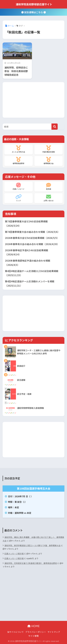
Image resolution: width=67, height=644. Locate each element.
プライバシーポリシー (36, 632)
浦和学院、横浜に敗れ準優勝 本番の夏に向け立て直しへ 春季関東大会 (33, 539)
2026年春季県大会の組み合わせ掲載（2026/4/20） (32, 244)
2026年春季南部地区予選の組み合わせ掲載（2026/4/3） (28, 263)
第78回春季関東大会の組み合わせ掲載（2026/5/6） (32, 232)
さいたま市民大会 (18, 149)
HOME (33, 626)
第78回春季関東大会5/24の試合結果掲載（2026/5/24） (26, 224)
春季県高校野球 (18, 161)
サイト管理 (33, 636)
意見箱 (49, 186)
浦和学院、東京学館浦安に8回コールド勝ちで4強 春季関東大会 (32, 545)
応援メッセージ (18, 186)
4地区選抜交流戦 (49, 149)
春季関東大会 (49, 161)
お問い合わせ (49, 198)
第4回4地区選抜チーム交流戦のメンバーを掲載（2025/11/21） (30, 283)
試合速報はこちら (34, 12)
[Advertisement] (34, 99)
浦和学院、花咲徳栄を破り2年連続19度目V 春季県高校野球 (31, 563)
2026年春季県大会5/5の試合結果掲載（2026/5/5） (32, 238)
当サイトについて (15, 632)
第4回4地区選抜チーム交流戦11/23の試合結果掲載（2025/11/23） (32, 273)
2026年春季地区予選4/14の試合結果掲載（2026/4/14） (27, 252)
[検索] (55, 127)
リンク (18, 198)
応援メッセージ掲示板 (14, 554)
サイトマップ (54, 632)
